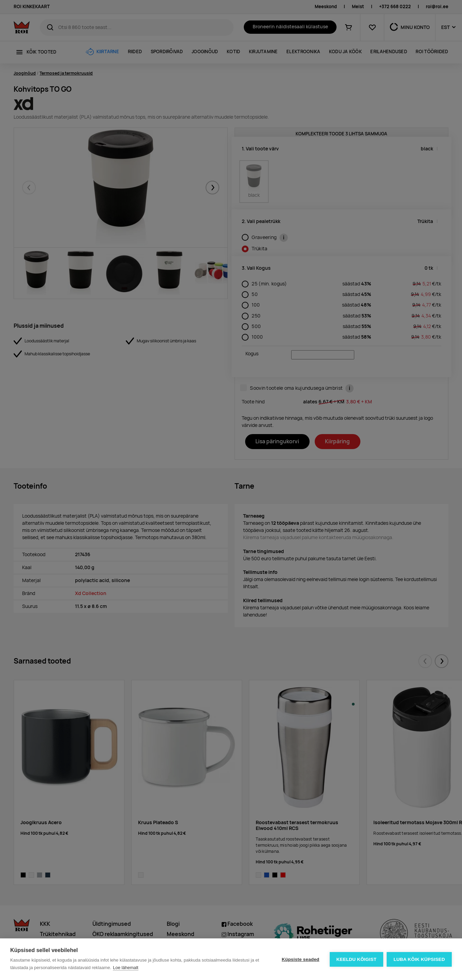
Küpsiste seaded (300, 959)
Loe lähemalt (125, 968)
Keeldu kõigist (357, 959)
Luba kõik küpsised (419, 959)
